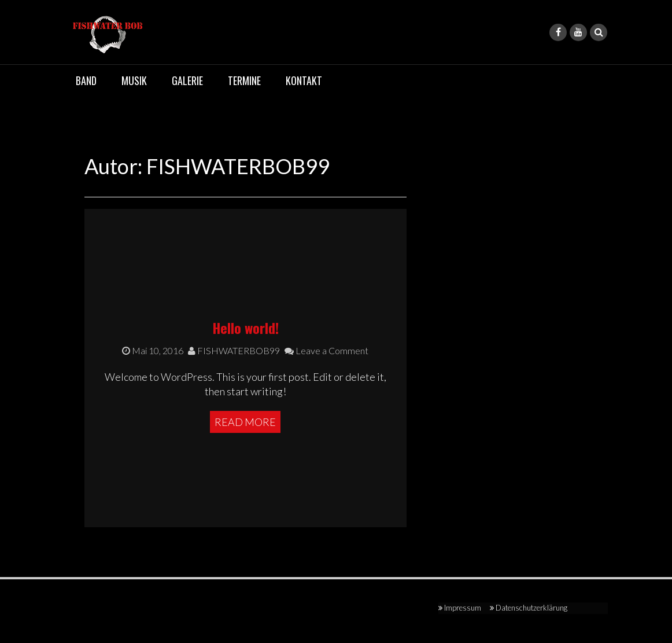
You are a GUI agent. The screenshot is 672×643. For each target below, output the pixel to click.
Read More (245, 422)
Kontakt (304, 80)
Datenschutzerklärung (531, 608)
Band (86, 80)
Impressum (463, 608)
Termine (244, 80)
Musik (134, 80)
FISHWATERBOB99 (234, 350)
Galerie (187, 80)
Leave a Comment (326, 350)
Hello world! (245, 328)
